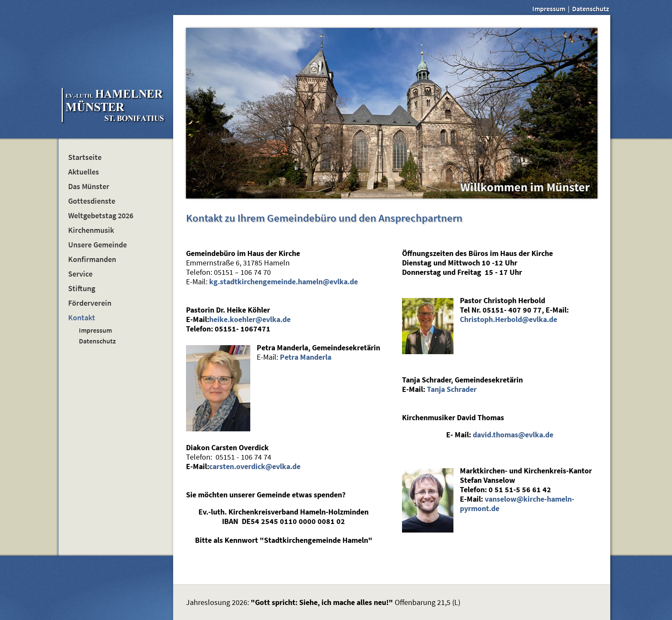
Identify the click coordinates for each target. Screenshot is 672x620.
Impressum (549, 9)
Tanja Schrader (452, 389)
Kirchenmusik (91, 230)
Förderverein (90, 303)
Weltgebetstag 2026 (101, 216)
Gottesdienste (92, 201)
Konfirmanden (92, 259)
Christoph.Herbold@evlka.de (508, 319)
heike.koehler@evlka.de (250, 319)
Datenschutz (591, 9)
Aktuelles (84, 172)
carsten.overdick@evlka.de (255, 467)
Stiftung (82, 289)
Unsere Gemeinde (97, 245)
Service (80, 274)
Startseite (85, 157)
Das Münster (89, 187)
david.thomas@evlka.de (513, 435)
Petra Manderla (306, 357)
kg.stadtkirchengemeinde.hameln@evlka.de (283, 282)
